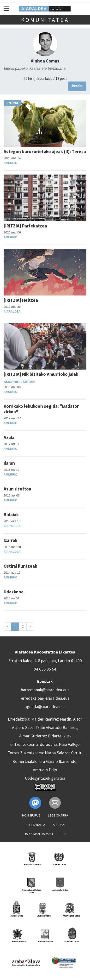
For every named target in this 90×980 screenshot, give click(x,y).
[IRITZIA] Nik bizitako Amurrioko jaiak (41, 374)
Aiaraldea (12, 312)
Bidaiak (11, 515)
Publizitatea (35, 825)
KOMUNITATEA (45, 20)
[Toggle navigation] (7, 9)
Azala (9, 437)
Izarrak (10, 540)
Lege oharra (58, 815)
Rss (64, 834)
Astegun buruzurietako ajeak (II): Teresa (45, 151)
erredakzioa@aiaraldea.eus (45, 698)
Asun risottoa (17, 489)
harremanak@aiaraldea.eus (45, 690)
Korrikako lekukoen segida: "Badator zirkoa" (41, 409)
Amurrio (10, 163)
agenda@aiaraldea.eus (45, 707)
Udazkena (14, 592)
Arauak (59, 825)
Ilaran (9, 463)
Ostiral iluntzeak (20, 566)
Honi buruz (31, 815)
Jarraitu (77, 86)
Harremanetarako (38, 834)
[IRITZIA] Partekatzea (25, 226)
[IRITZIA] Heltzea (21, 300)
